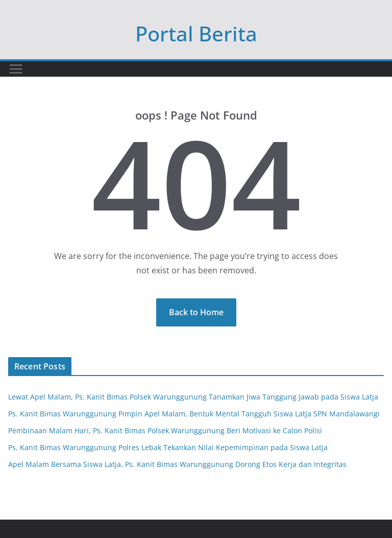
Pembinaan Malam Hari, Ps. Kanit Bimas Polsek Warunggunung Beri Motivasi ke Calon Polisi (165, 430)
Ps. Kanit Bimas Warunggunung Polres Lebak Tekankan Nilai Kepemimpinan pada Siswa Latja (168, 447)
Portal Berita (196, 33)
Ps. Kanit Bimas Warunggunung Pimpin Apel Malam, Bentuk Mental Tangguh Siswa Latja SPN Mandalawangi (194, 414)
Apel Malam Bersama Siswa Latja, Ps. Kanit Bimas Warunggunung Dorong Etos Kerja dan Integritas (177, 464)
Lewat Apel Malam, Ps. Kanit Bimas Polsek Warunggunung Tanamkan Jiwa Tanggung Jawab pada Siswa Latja (193, 397)
